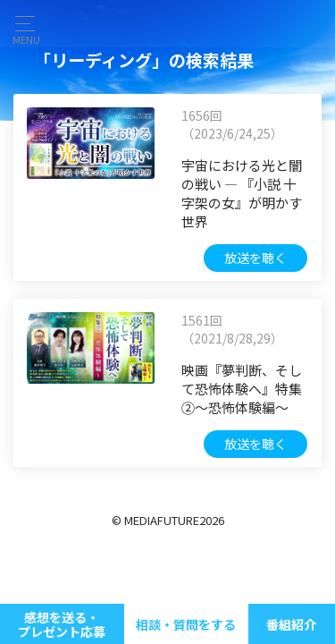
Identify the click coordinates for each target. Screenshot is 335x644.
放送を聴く (255, 258)
